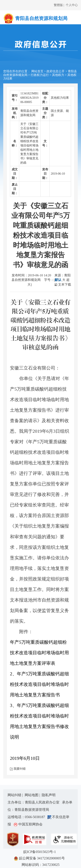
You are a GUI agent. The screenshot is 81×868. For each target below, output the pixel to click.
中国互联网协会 (28, 824)
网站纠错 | (16, 795)
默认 (58, 280)
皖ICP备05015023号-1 (40, 852)
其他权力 (58, 75)
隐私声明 (49, 795)
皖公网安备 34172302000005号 (41, 859)
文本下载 (65, 285)
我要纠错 (20, 769)
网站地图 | (33, 795)
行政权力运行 (40, 75)
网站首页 (37, 71)
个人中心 (72, 5)
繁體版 (58, 5)
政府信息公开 (56, 71)
